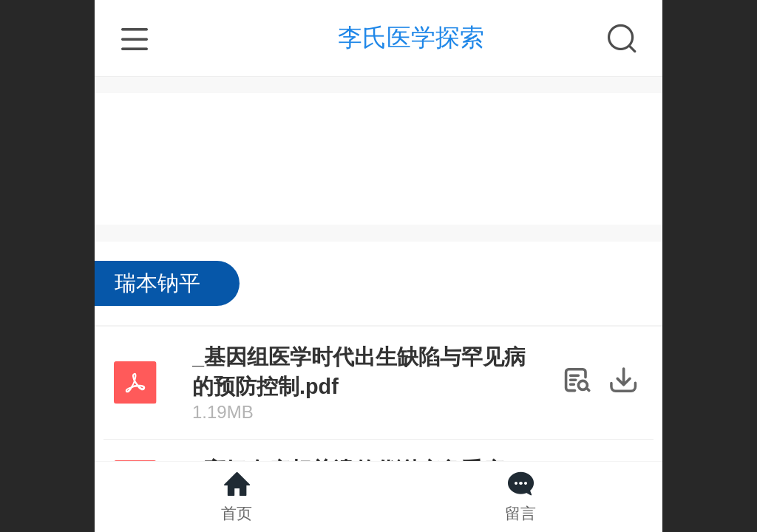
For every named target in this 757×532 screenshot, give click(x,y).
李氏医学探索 (411, 37)
